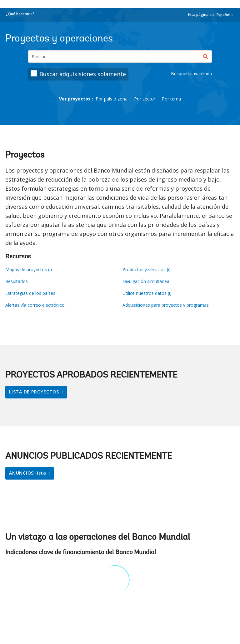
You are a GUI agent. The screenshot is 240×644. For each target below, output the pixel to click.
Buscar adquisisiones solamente (83, 74)
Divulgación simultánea (146, 281)
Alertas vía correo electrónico (35, 305)
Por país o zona (112, 99)
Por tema (171, 99)
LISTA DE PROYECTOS (35, 392)
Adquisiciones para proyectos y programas (166, 305)
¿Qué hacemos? (20, 14)
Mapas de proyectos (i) (29, 269)
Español (223, 15)
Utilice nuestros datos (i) (147, 293)
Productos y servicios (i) (147, 269)
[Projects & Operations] (120, 56)
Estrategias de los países (30, 293)
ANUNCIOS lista (28, 473)
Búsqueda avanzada (191, 73)
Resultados (17, 281)
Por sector (145, 99)
